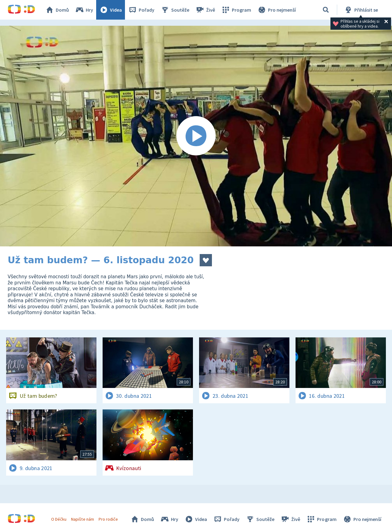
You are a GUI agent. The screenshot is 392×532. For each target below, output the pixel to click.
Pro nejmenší (277, 10)
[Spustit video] (196, 136)
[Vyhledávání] (326, 10)
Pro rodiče (108, 519)
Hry (84, 10)
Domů (57, 10)
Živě (205, 10)
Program (236, 10)
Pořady (141, 10)
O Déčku (59, 519)
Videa (111, 10)
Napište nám (82, 519)
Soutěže (175, 10)
